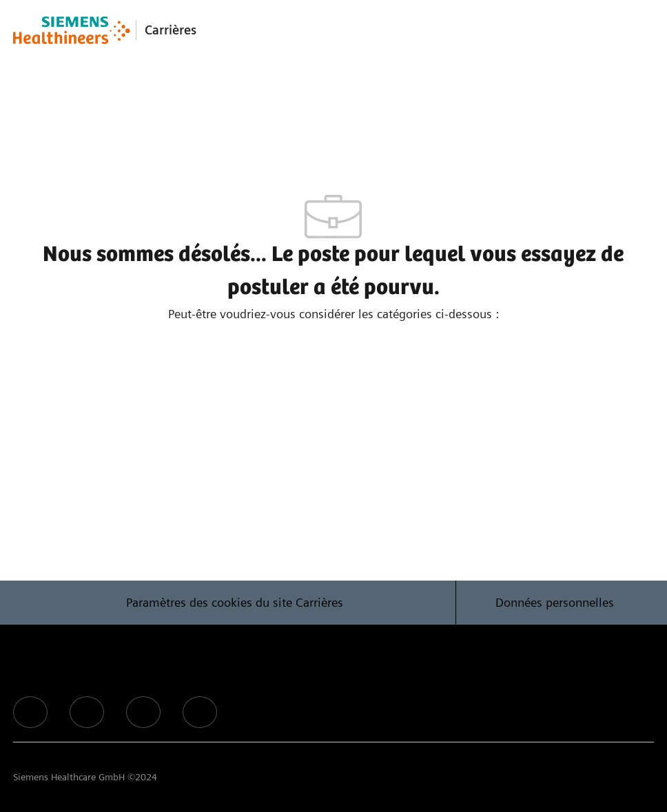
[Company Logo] (72, 30)
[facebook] (30, 712)
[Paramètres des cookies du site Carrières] (235, 603)
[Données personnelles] (555, 603)
